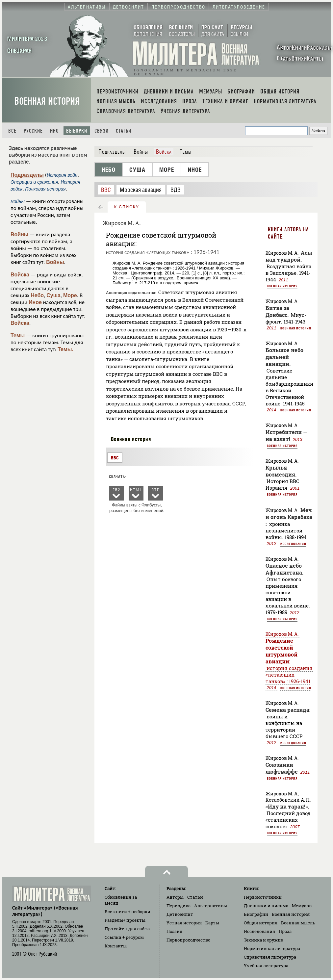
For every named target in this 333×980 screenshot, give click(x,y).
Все (12, 131)
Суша (53, 295)
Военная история (47, 101)
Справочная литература (270, 957)
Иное (35, 302)
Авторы (175, 897)
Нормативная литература (272, 948)
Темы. (65, 349)
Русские (33, 131)
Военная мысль (298, 923)
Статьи (124, 131)
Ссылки (124, 937)
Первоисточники (263, 897)
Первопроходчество (188, 940)
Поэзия (174, 931)
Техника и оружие (263, 940)
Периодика (179, 906)
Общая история (261, 923)
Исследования (293, 544)
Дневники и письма (266, 906)
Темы (18, 335)
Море (70, 295)
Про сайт (127, 929)
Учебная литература (266, 966)
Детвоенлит (180, 914)
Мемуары (302, 906)
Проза (285, 931)
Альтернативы (211, 906)
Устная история (184, 923)
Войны (20, 234)
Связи (102, 131)
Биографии (256, 914)
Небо (37, 295)
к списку (127, 207)
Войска (20, 275)
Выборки (77, 131)
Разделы (125, 920)
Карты (212, 923)
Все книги (128, 912)
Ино (54, 131)
